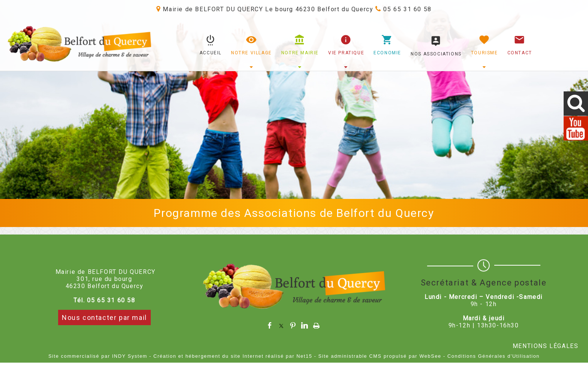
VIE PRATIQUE (346, 53)
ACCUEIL (211, 53)
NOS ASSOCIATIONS (436, 54)
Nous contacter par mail (104, 317)
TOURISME (484, 53)
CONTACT (520, 53)
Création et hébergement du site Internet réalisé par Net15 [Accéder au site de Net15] (233, 356)
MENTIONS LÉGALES (546, 346)
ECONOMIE (387, 53)
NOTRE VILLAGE (251, 53)
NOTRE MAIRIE (300, 53)
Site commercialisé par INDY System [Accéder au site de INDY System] (98, 356)
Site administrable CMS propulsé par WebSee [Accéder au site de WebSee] (380, 356)
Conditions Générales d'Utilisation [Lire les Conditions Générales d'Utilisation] (493, 356)
